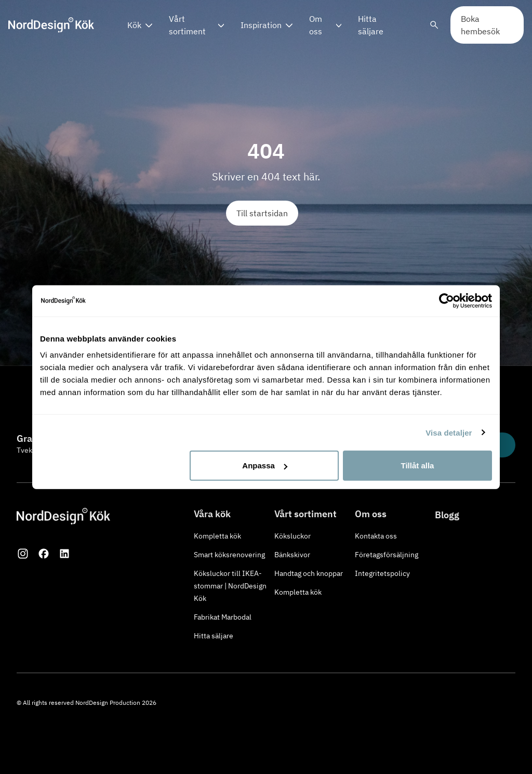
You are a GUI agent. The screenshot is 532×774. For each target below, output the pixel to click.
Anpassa (265, 465)
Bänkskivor (292, 555)
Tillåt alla (417, 465)
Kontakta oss (376, 536)
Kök (134, 25)
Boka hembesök (480, 25)
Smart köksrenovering (229, 555)
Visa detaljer (449, 432)
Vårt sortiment (187, 25)
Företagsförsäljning (387, 555)
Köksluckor (292, 536)
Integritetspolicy (382, 573)
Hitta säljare (371, 25)
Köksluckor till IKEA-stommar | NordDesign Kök (230, 586)
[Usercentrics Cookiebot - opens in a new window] (447, 300)
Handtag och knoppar (309, 573)
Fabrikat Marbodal (223, 617)
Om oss (316, 25)
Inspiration (261, 25)
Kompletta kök (217, 536)
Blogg (447, 515)
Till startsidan (262, 213)
